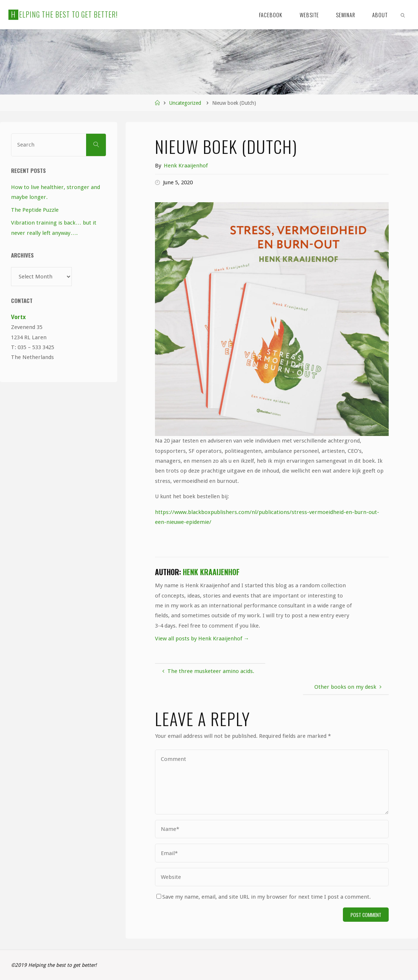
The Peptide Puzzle (35, 210)
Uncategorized (185, 103)
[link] (403, 15)
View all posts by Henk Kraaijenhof (202, 639)
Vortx (18, 317)
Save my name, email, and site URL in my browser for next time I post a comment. (264, 897)
